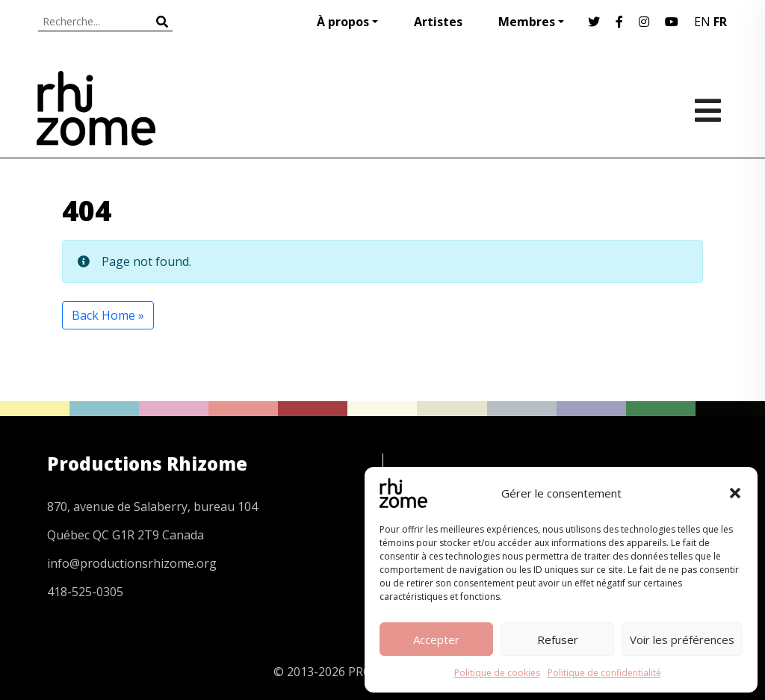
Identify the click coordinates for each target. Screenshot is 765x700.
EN (702, 22)
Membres (527, 22)
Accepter (436, 639)
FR (720, 22)
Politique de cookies (497, 673)
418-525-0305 (85, 592)
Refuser (558, 639)
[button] (735, 493)
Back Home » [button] (108, 315)
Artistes (438, 22)
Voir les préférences (682, 639)
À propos (343, 22)
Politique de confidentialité (604, 673)
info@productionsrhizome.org (132, 563)
